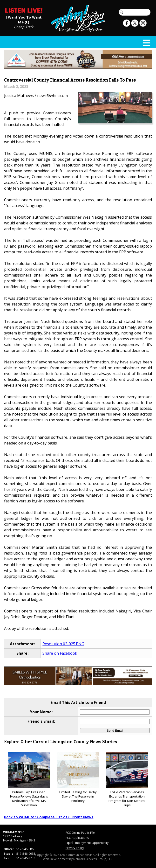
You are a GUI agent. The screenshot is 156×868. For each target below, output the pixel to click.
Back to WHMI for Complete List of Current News (49, 817)
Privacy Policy (75, 848)
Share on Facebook (60, 653)
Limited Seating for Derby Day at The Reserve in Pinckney (78, 777)
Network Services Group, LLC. (93, 859)
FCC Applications (77, 838)
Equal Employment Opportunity (87, 843)
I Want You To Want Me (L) (24, 19)
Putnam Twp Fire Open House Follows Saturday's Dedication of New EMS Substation (29, 780)
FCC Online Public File (80, 833)
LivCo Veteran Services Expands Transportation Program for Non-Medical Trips (127, 780)
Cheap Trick (24, 27)
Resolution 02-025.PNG (63, 644)
